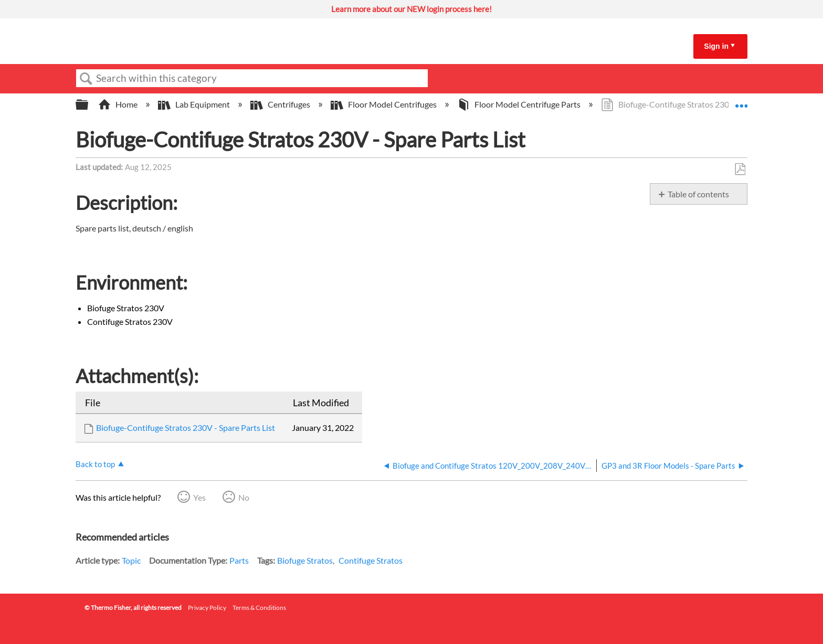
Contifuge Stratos (371, 560)
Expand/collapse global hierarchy (89, 105)
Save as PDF (740, 170)
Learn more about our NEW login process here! (411, 9)
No (244, 497)
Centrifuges (281, 104)
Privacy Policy (207, 608)
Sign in (716, 46)
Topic (131, 560)
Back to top (95, 464)
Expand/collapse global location (741, 101)
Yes (199, 497)
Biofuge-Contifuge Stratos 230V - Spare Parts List (186, 427)
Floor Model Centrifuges (384, 104)
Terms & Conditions (259, 608)
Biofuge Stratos (305, 560)
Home (119, 104)
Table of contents (698, 194)
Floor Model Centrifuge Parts (520, 104)
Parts (239, 560)
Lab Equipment (195, 104)
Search (86, 79)
